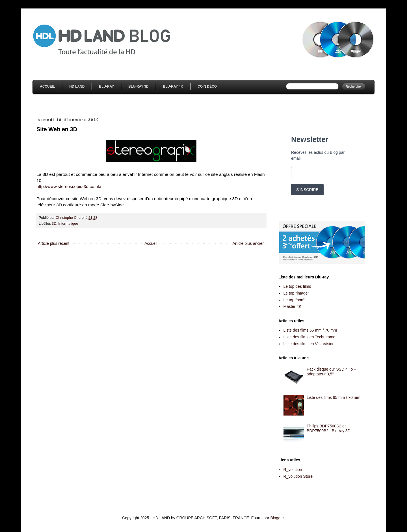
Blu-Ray (106, 86)
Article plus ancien (248, 243)
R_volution (293, 470)
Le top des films (297, 286)
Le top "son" (294, 300)
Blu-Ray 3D (138, 86)
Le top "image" (296, 293)
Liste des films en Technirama (309, 337)
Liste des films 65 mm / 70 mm (310, 330)
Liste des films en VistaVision (309, 344)
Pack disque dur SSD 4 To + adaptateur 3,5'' (331, 372)
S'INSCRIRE (307, 190)
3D (54, 224)
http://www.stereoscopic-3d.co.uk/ (69, 186)
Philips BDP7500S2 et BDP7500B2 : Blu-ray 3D (329, 428)
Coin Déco (207, 86)
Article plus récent (54, 243)
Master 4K (293, 306)
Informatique (68, 224)
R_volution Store (298, 476)
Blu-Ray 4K (173, 86)
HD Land (77, 86)
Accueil (47, 86)
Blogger (277, 518)
